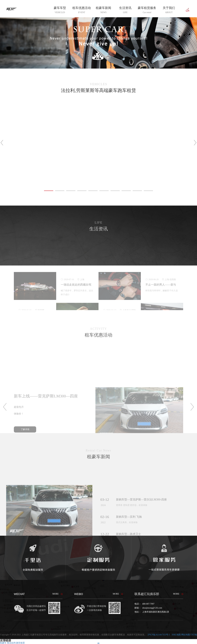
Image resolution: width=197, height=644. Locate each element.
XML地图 (176, 635)
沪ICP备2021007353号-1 (159, 635)
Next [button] (189, 143)
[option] (98, 143)
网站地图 (186, 635)
